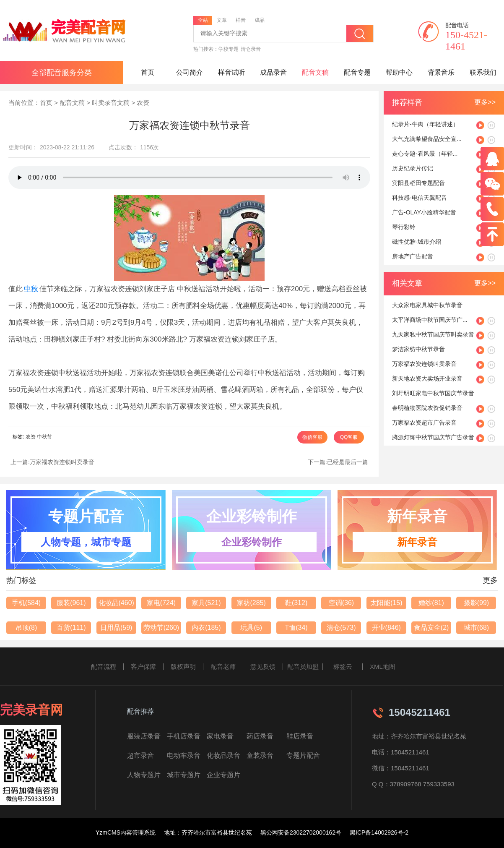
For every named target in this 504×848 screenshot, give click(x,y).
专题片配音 (303, 755)
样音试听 (231, 72)
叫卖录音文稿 (111, 103)
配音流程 (104, 667)
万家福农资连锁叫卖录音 (62, 462)
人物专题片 (144, 775)
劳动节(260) (161, 628)
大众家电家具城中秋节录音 (427, 305)
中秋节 (44, 437)
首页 (148, 72)
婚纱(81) (431, 603)
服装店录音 (144, 736)
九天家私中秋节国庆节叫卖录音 (433, 334)
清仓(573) (341, 628)
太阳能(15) (386, 603)
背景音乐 (441, 72)
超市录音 (140, 755)
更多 (490, 580)
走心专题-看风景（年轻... (425, 154)
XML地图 (383, 667)
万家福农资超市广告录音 (424, 423)
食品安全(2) (431, 628)
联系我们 (483, 72)
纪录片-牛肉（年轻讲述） (425, 124)
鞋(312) (296, 603)
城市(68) (476, 628)
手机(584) (26, 603)
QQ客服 (349, 437)
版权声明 (183, 667)
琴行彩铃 (404, 227)
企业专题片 (223, 775)
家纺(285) (251, 603)
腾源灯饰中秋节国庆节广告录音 (433, 437)
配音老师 (223, 667)
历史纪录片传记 (413, 168)
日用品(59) (116, 628)
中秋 (31, 289)
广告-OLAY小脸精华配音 (424, 212)
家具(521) (206, 603)
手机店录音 (184, 736)
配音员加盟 (303, 667)
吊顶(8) (26, 628)
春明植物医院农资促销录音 (427, 408)
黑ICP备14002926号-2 (379, 832)
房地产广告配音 (413, 256)
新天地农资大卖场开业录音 (427, 378)
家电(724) (161, 603)
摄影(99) (476, 603)
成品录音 (273, 72)
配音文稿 (315, 72)
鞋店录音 (300, 736)
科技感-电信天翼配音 (420, 198)
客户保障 (143, 667)
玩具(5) (251, 628)
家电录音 (220, 736)
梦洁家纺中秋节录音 (418, 349)
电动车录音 (184, 755)
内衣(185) (206, 628)
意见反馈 (263, 667)
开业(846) (386, 628)
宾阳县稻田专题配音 (418, 183)
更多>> (485, 102)
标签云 (343, 667)
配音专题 (357, 72)
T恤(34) (296, 628)
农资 (143, 103)
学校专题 (229, 49)
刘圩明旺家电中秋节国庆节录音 (433, 393)
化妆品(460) (116, 603)
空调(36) (341, 603)
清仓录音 (251, 49)
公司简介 (190, 72)
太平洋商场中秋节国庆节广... (430, 320)
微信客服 (312, 437)
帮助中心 (399, 72)
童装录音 (260, 755)
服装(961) (71, 603)
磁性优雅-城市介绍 (417, 242)
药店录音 (260, 736)
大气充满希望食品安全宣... (427, 139)
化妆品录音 (223, 755)
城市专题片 (184, 775)
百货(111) (71, 628)
